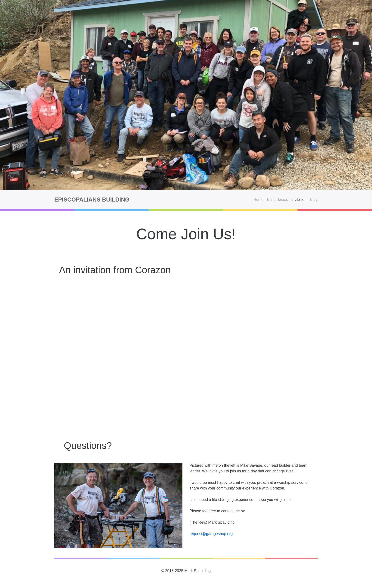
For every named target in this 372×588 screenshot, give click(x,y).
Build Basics (277, 200)
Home (258, 200)
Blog (314, 200)
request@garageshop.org (211, 534)
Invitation (299, 200)
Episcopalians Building (92, 200)
